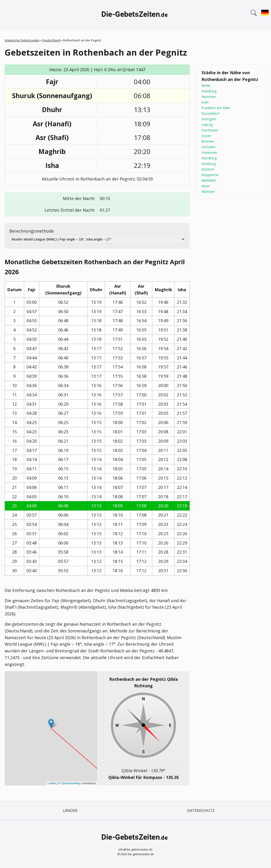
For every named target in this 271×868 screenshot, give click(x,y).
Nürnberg (209, 158)
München (209, 97)
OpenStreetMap (71, 783)
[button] (51, 723)
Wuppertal (210, 175)
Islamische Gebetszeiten (22, 40)
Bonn (206, 186)
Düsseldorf (210, 113)
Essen (206, 136)
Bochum (208, 169)
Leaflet (52, 783)
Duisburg (209, 164)
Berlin (206, 85)
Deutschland (51, 40)
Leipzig (207, 124)
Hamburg (209, 91)
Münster (208, 191)
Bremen (208, 141)
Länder (70, 811)
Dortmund (210, 130)
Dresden (208, 147)
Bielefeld (208, 180)
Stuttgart (209, 119)
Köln (205, 102)
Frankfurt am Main (216, 108)
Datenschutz (201, 811)
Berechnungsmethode (31, 231)
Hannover (209, 152)
